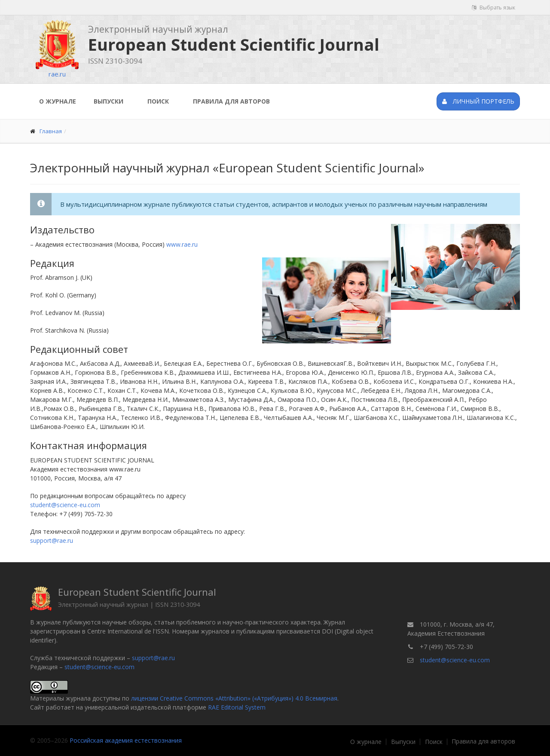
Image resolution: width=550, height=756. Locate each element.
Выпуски (108, 101)
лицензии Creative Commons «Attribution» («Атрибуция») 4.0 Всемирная (234, 698)
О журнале (58, 101)
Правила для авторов (231, 101)
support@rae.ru (52, 540)
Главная (51, 131)
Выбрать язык (493, 8)
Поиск (158, 101)
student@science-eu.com (65, 505)
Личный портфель (478, 101)
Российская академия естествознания (126, 740)
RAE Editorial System (237, 707)
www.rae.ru (182, 244)
